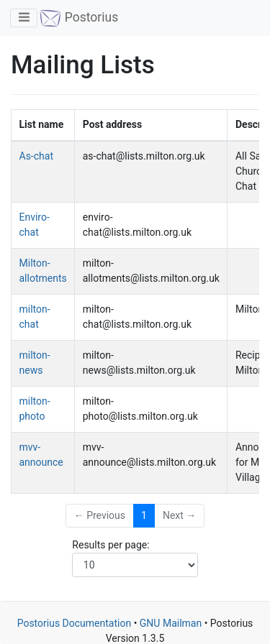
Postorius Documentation (75, 623)
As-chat (36, 156)
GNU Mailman (171, 623)
